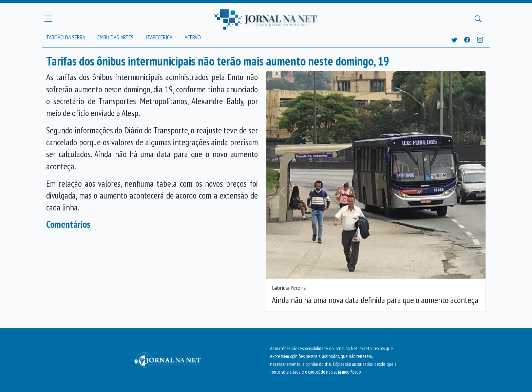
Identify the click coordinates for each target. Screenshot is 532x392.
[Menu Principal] (48, 19)
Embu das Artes (116, 37)
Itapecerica (159, 37)
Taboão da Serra (66, 37)
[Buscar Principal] (478, 19)
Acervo (193, 37)
